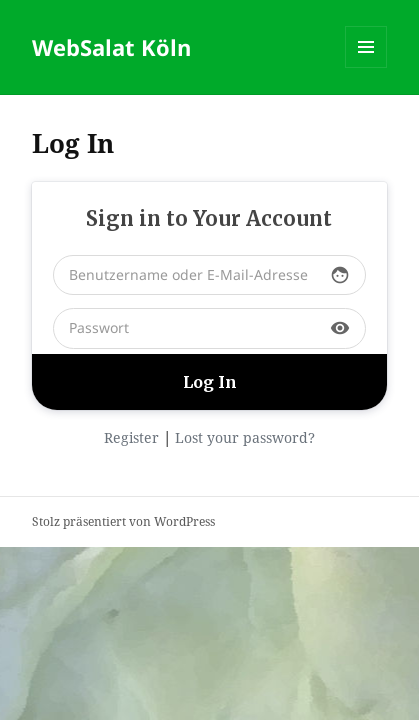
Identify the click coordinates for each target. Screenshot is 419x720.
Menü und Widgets (366, 67)
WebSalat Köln (111, 47)
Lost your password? (245, 437)
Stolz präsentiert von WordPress (123, 521)
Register (131, 437)
